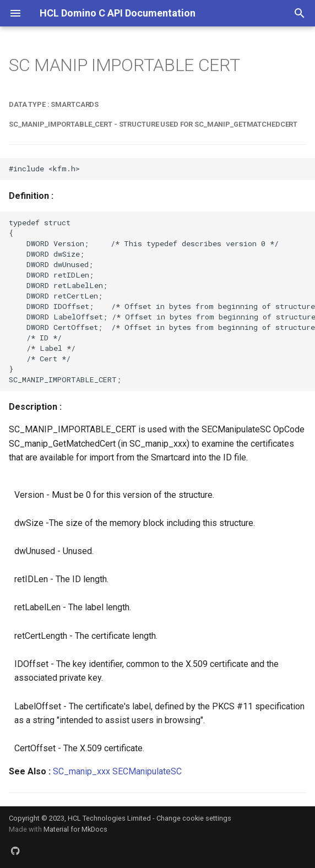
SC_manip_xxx (82, 771)
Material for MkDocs (75, 829)
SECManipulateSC (147, 771)
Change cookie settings (194, 818)
